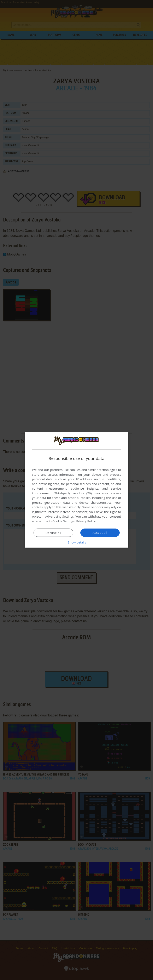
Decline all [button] (53, 533)
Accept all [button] (100, 533)
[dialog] (77, 490)
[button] (77, 542)
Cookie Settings (63, 521)
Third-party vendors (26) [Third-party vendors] (73, 493)
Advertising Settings (60, 516)
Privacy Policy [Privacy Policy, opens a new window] (86, 521)
